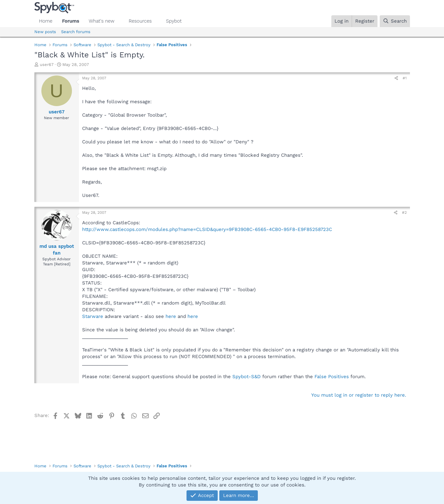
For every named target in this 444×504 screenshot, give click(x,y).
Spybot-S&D (247, 377)
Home (46, 21)
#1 (405, 78)
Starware (93, 316)
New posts (45, 32)
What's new (102, 21)
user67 (47, 65)
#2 (404, 212)
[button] (119, 21)
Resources (140, 21)
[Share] (396, 78)
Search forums (76, 32)
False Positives (332, 377)
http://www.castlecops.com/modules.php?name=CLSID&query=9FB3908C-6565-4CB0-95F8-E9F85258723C (207, 229)
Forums (71, 21)
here (171, 316)
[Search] (395, 21)
